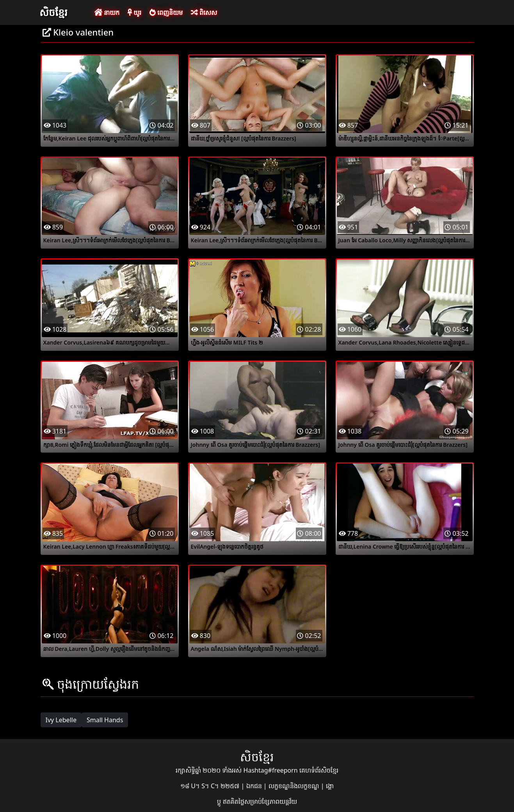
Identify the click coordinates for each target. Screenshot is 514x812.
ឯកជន (255, 786)
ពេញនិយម (166, 12)
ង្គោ (330, 786)
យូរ (134, 12)
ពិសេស (204, 12)
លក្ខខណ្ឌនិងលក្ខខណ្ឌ (295, 786)
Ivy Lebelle (61, 720)
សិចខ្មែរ (53, 12)
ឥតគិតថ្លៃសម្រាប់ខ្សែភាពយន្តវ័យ (260, 801)
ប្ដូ (220, 801)
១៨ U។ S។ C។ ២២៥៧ (211, 786)
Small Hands (105, 720)
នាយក (107, 12)
